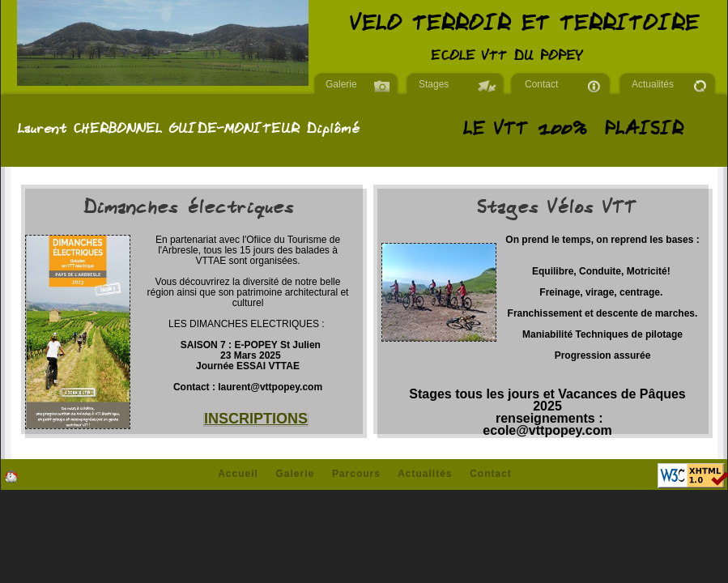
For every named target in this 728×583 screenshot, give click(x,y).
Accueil (238, 474)
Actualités (653, 84)
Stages (434, 84)
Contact (541, 84)
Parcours (356, 474)
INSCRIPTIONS (256, 419)
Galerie (341, 84)
